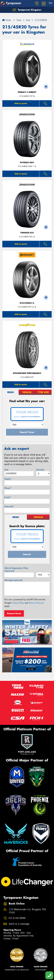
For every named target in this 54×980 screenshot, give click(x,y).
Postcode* (9, 507)
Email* (8, 497)
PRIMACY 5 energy (27, 92)
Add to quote (21, 103)
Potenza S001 (27, 163)
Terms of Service (36, 603)
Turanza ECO (27, 233)
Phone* (8, 488)
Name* (8, 479)
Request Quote (14, 613)
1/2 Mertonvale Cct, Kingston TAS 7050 (27, 911)
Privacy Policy (18, 603)
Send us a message (19, 924)
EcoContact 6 (27, 303)
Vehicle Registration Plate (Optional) (16, 570)
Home (7, 20)
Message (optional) (13, 580)
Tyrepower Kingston (27, 10)
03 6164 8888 (17, 918)
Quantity (40, 470)
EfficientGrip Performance (27, 373)
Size (6, 470)
